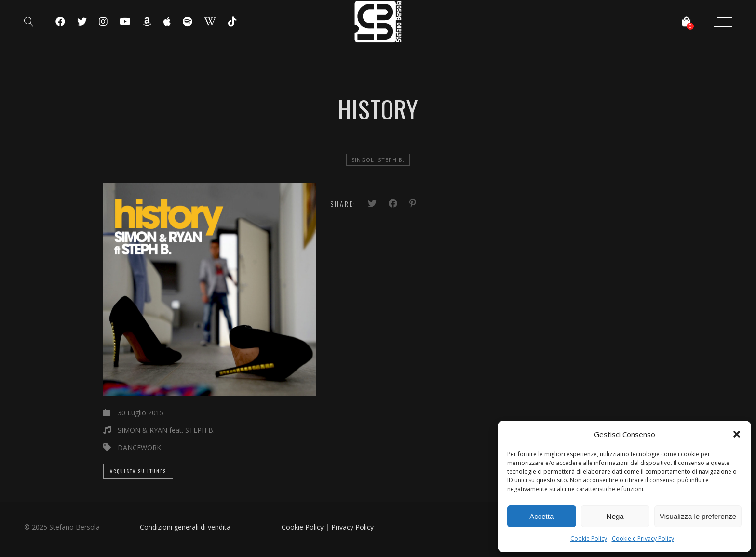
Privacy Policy (352, 527)
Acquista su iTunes (138, 471)
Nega (615, 516)
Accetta (541, 516)
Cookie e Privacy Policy (643, 538)
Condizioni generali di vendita (185, 527)
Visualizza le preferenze (698, 516)
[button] (737, 434)
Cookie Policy (589, 538)
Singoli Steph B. (378, 160)
